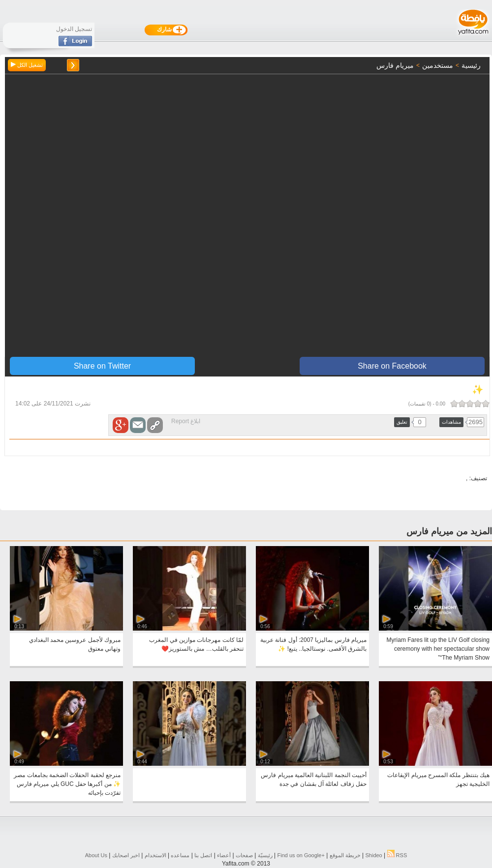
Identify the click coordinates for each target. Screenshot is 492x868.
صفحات (244, 855)
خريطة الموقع (345, 855)
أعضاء (224, 855)
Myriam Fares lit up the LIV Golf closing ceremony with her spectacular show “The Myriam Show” (438, 649)
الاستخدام (155, 855)
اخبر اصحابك (126, 855)
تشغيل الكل (27, 65)
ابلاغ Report (186, 421)
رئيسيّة (265, 855)
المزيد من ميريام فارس (449, 531)
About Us (96, 855)
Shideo (373, 855)
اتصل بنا (203, 855)
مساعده (180, 855)
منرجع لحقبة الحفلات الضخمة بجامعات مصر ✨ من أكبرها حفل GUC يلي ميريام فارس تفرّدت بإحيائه (67, 784)
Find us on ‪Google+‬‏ (301, 855)
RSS (397, 855)
